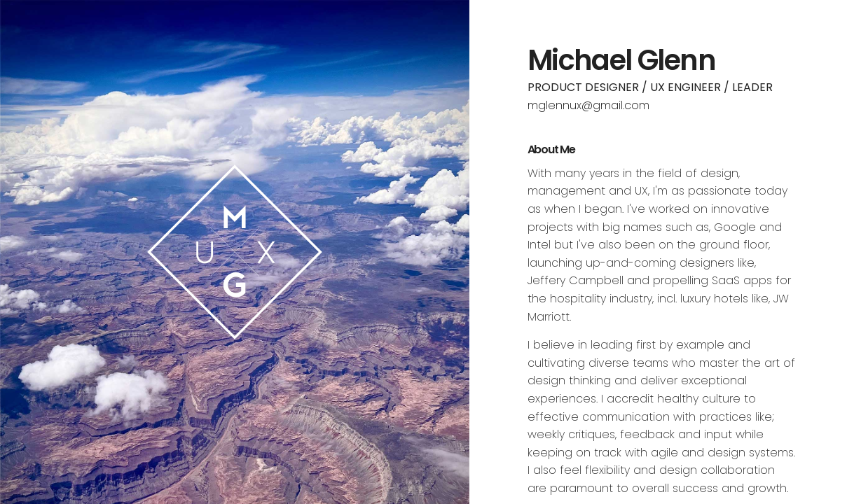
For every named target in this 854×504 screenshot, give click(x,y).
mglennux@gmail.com (588, 105)
